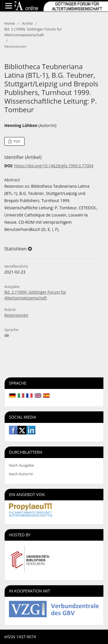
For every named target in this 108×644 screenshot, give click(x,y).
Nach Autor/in (21, 474)
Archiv (27, 23)
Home (10, 23)
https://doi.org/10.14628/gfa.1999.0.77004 (54, 166)
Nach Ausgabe (21, 465)
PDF (16, 141)
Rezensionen (16, 315)
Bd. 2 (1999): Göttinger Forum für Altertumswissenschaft (33, 32)
